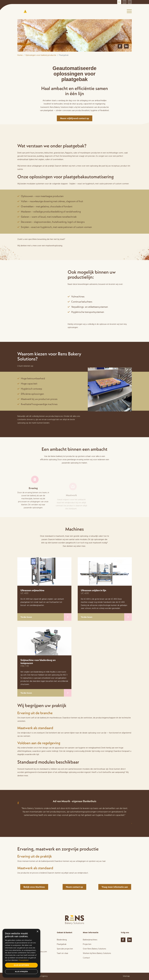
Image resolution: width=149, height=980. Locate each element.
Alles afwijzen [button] (21, 972)
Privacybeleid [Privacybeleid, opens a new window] (24, 960)
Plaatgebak (62, 944)
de (130, 2)
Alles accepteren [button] (21, 965)
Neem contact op (74, 887)
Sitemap (126, 976)
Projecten (87, 944)
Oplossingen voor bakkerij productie (41, 55)
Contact (86, 958)
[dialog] (21, 953)
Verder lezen (46, 617)
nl (119, 2)
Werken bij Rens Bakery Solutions (97, 953)
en (124, 2)
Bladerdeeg (62, 940)
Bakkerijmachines (90, 940)
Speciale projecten (65, 949)
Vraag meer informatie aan (115, 887)
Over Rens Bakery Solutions (94, 949)
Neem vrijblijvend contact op (75, 118)
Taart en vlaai (62, 953)
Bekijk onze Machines (34, 887)
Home (20, 55)
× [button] (37, 932)
